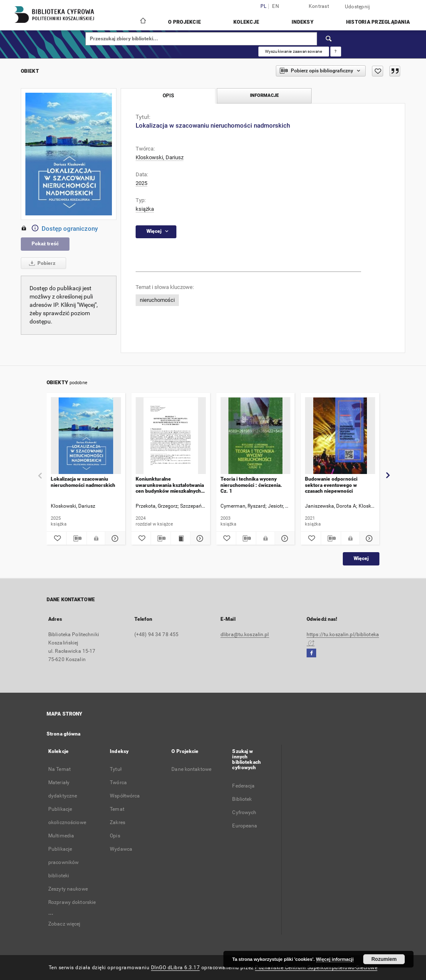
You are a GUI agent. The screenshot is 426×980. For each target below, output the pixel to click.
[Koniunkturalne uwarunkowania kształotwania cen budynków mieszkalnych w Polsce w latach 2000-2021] (171, 436)
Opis (115, 836)
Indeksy (303, 22)
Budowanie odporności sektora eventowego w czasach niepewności (331, 485)
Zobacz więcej (64, 924)
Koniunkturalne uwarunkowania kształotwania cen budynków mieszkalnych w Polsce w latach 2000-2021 (170, 485)
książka (145, 209)
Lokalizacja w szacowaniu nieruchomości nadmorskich (83, 482)
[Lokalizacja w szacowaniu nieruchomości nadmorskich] (86, 436)
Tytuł (116, 769)
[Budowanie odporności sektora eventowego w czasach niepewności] (340, 436)
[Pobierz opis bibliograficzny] (76, 538)
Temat (117, 809)
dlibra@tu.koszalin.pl (245, 634)
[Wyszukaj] (329, 39)
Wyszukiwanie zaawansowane (294, 51)
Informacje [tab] (264, 95)
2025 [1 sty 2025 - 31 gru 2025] (141, 183)
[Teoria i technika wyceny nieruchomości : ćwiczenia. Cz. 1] (256, 436)
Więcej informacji (335, 959)
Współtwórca (125, 796)
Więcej (361, 558)
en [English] (276, 6)
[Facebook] (311, 653)
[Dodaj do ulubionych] (378, 71)
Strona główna (64, 734)
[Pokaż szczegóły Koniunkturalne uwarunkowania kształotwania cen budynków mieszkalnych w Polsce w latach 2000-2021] (199, 538)
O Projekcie (185, 22)
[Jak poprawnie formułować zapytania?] (336, 52)
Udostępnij (358, 7)
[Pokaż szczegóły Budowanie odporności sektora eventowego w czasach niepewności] (368, 538)
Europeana (245, 826)
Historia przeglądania (378, 22)
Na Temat (59, 769)
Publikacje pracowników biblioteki (63, 862)
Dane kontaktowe (191, 769)
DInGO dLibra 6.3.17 (176, 968)
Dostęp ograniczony (59, 229)
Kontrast (319, 6)
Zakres (118, 822)
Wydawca (121, 849)
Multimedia (61, 836)
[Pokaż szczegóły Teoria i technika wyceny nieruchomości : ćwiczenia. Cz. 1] (284, 538)
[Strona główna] (142, 22)
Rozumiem (384, 959)
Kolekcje (246, 22)
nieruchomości (157, 300)
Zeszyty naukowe (68, 889)
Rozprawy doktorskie (72, 902)
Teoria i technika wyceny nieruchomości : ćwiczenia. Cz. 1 (251, 485)
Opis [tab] (168, 96)
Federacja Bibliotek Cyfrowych (244, 799)
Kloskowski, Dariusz (160, 157)
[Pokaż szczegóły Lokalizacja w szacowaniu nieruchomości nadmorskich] (114, 538)
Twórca (118, 783)
